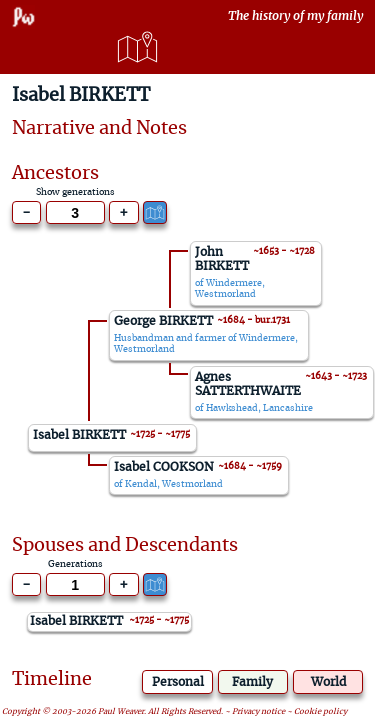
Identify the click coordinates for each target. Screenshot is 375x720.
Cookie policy (320, 713)
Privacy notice (258, 713)
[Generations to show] (75, 213)
